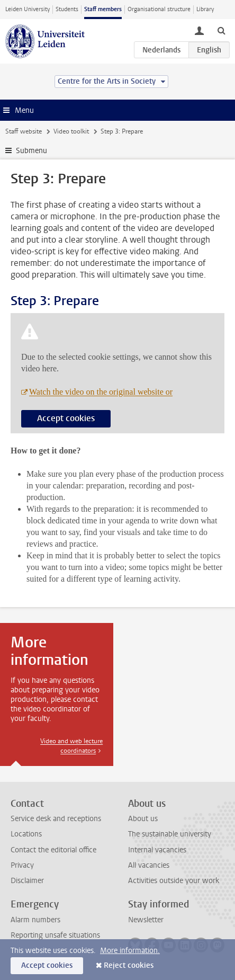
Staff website (24, 131)
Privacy (22, 865)
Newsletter (146, 920)
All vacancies (149, 865)
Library (205, 9)
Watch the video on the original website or (101, 392)
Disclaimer (27, 881)
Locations (26, 834)
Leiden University (28, 9)
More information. (130, 951)
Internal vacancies (157, 850)
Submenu (31, 151)
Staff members (103, 9)
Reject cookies (129, 965)
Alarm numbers (35, 920)
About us (143, 819)
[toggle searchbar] (221, 30)
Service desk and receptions (56, 819)
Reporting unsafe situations (55, 935)
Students (67, 9)
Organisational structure (159, 9)
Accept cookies (66, 418)
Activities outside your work (174, 881)
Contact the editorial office (53, 850)
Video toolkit (71, 131)
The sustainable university (170, 834)
